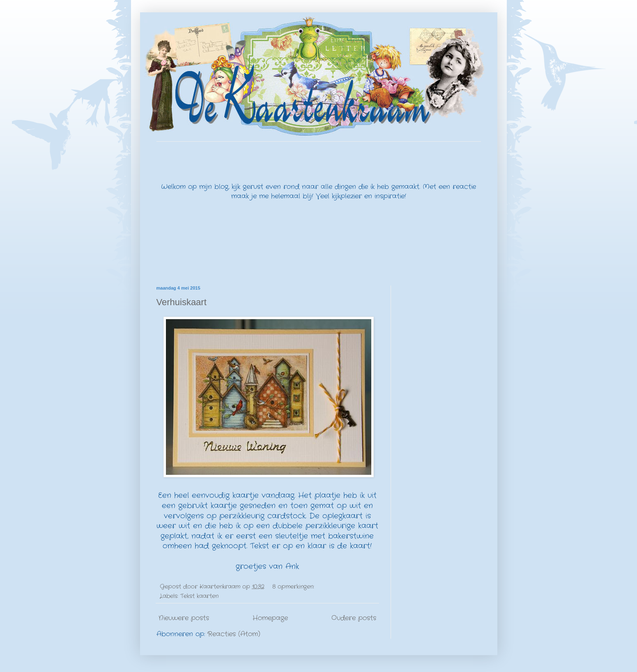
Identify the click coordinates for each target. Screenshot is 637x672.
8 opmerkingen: (294, 587)
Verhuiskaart (182, 302)
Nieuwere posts (184, 618)
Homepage (270, 618)
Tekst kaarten (199, 596)
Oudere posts (354, 618)
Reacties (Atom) (234, 634)
